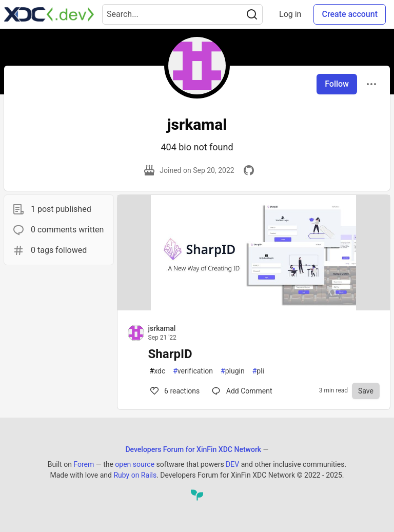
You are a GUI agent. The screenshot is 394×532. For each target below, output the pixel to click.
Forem (84, 464)
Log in (290, 14)
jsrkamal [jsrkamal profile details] (162, 328)
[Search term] (182, 14)
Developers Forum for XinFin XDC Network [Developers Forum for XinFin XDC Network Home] (193, 449)
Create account (350, 14)
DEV (232, 464)
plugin (233, 371)
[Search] (252, 14)
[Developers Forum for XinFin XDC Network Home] (49, 14)
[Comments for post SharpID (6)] (242, 391)
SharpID (170, 354)
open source (135, 464)
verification (193, 371)
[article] (254, 308)
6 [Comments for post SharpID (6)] (174, 391)
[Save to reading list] (366, 391)
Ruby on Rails (135, 475)
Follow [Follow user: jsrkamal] (337, 84)
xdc (158, 371)
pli (258, 371)
